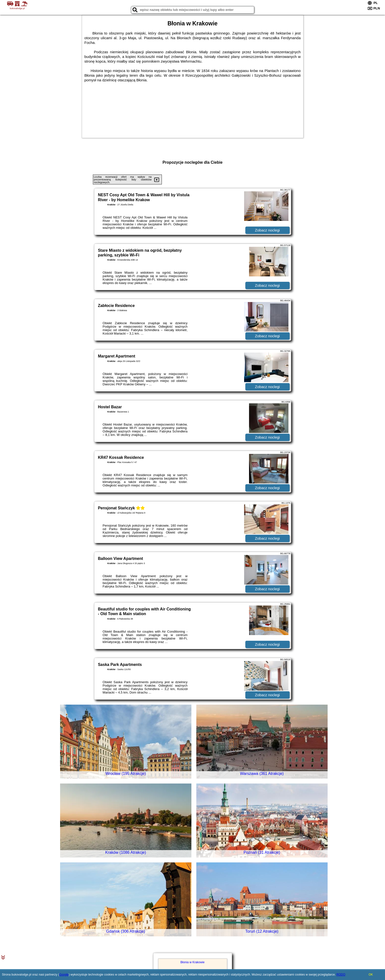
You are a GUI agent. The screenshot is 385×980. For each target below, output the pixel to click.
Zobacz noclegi (267, 230)
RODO (341, 975)
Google (64, 975)
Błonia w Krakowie (192, 962)
